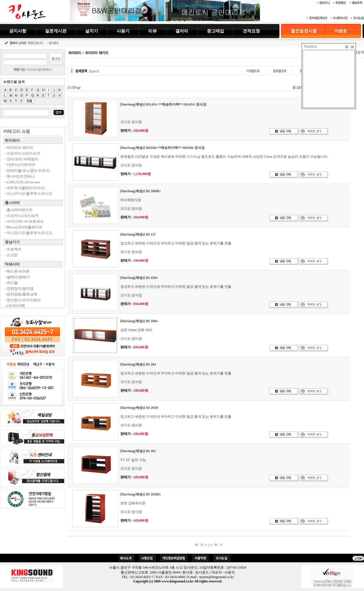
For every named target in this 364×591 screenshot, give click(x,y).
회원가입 (19, 69)
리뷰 (152, 31)
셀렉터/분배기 (17, 277)
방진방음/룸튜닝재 (21, 294)
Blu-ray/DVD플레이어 (24, 227)
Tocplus (310, 46)
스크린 (11, 255)
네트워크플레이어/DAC (25, 188)
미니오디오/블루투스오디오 (28, 194)
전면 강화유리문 (133, 503)
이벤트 (341, 31)
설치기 (92, 31)
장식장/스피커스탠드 (23, 300)
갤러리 (182, 31)
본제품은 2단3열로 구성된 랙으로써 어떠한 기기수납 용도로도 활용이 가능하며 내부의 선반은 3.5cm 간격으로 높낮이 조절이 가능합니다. (224, 157)
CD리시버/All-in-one (22, 182)
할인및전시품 (304, 31)
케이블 (11, 283)
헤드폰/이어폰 (17, 271)
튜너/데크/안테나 (20, 176)
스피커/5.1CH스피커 (22, 153)
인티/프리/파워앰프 (21, 159)
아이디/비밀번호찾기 (39, 69)
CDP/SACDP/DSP (20, 165)
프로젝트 (13, 249)
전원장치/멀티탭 (19, 288)
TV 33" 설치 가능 (133, 460)
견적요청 (251, 31)
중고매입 (216, 31)
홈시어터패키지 (19, 210)
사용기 (123, 31)
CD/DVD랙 (15, 306)
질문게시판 (56, 31)
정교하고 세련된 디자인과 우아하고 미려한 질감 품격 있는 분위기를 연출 (176, 243)
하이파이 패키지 (19, 148)
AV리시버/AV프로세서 (24, 221)
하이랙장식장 (131, 200)
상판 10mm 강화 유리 (136, 330)
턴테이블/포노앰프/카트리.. (28, 171)
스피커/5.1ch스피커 (21, 216)
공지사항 (18, 31)
